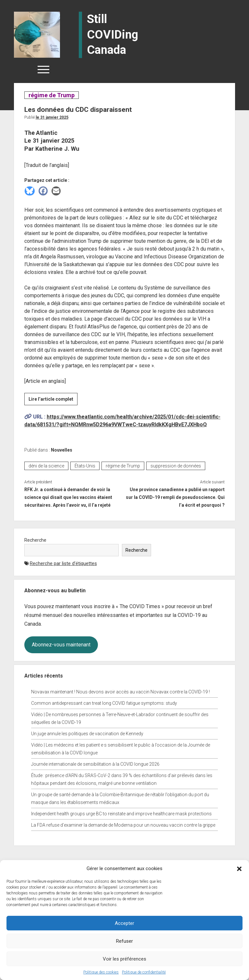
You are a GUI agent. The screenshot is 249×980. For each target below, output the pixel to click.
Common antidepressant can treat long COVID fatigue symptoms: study (104, 703)
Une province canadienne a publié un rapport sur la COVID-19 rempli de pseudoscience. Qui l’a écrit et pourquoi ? (175, 497)
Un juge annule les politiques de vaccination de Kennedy (87, 734)
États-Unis (85, 466)
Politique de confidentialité (144, 972)
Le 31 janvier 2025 (52, 117)
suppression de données (176, 466)
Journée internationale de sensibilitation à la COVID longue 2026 (95, 764)
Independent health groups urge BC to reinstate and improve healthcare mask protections (121, 814)
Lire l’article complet (53, 400)
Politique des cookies (101, 972)
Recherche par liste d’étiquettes (63, 563)
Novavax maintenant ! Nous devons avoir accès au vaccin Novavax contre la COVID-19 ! (120, 692)
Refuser (124, 941)
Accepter (124, 923)
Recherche (35, 540)
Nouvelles (62, 450)
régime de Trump (51, 95)
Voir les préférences (124, 959)
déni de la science (46, 466)
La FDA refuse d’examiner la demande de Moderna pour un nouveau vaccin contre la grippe (123, 825)
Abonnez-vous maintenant (61, 645)
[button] (239, 868)
